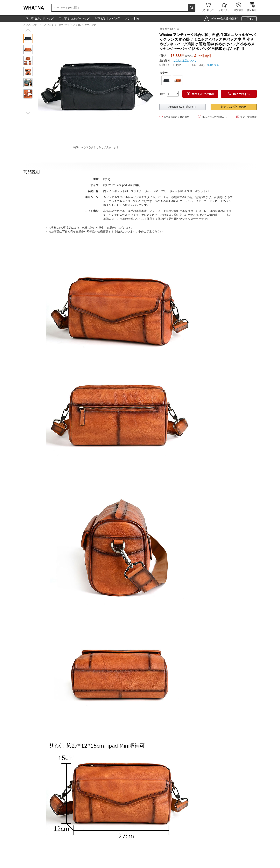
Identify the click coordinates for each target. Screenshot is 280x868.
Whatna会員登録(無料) (225, 18)
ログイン (249, 18)
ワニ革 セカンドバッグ (39, 18)
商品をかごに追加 (200, 94)
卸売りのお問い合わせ (234, 107)
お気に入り (224, 7)
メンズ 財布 (132, 18)
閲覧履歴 (239, 7)
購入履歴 (252, 7)
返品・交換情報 (246, 117)
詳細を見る (213, 65)
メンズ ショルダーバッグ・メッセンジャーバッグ (70, 25)
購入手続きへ (239, 94)
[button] (28, 30)
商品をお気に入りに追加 (174, 117)
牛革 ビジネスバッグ (107, 18)
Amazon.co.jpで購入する (183, 107)
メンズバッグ (30, 25)
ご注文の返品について (185, 61)
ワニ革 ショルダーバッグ (74, 18)
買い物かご (208, 7)
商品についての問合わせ (213, 117)
